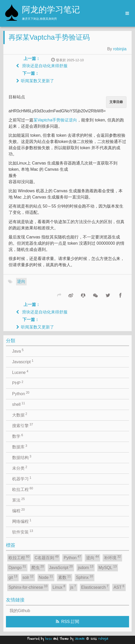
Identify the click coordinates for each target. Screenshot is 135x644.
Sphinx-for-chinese (28, 587)
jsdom (86, 567)
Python (21, 393)
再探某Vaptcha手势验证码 (49, 37)
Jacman (80, 639)
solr (28, 577)
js (73, 587)
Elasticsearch (95, 587)
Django (17, 567)
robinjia (120, 49)
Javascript (23, 361)
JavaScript (61, 567)
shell (19, 404)
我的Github (20, 611)
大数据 (20, 415)
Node (46, 577)
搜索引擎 (23, 425)
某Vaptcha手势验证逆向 (55, 120)
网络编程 (22, 521)
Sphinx (85, 577)
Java (18, 351)
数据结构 (22, 457)
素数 (65, 577)
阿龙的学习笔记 (51, 10)
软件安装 (23, 532)
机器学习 (22, 478)
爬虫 (38, 567)
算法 (18, 500)
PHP (18, 383)
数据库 (20, 447)
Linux (59, 587)
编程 (18, 510)
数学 (18, 436)
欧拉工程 (23, 489)
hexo (48, 639)
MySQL (108, 567)
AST (119, 587)
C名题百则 (47, 557)
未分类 (20, 468)
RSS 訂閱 (70, 622)
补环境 (112, 557)
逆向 (21, 281)
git (13, 577)
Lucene (20, 372)
